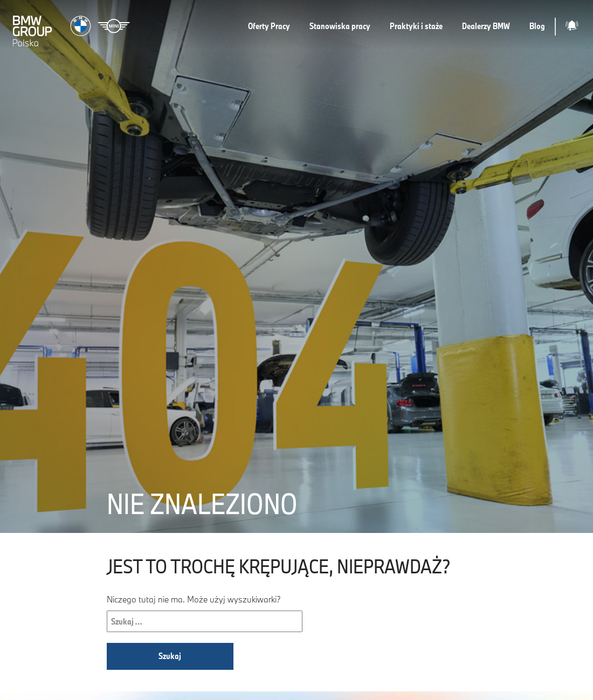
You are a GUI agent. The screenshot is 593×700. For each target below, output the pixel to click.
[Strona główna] (73, 27)
